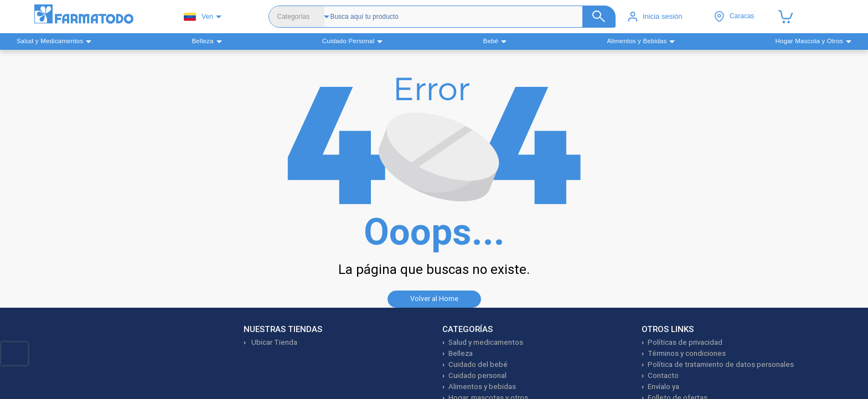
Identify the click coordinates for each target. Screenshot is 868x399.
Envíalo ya (663, 387)
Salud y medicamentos (486, 342)
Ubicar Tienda (273, 342)
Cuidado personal (477, 375)
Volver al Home (434, 299)
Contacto (663, 375)
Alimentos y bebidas (482, 387)
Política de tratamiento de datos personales (721, 364)
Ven (198, 17)
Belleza (461, 353)
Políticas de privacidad (685, 342)
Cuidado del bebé (478, 364)
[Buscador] (463, 17)
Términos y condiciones (687, 353)
